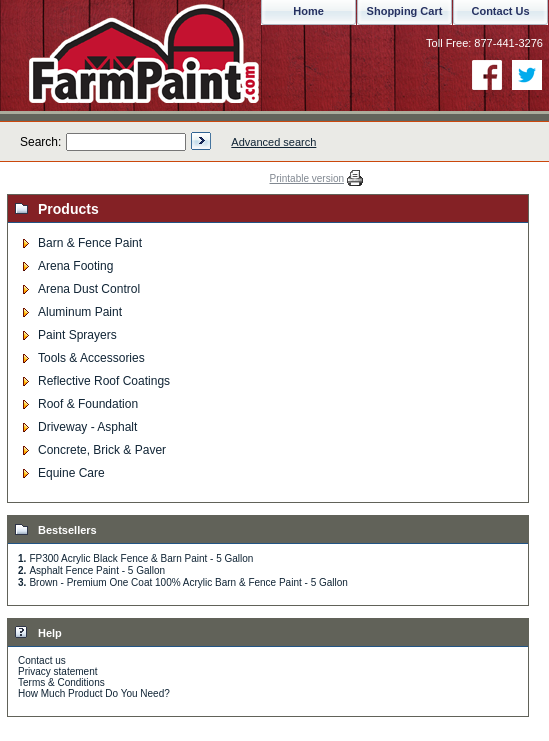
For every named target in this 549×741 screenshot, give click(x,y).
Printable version (307, 178)
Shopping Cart (405, 11)
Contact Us (500, 11)
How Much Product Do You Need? (94, 693)
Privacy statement (57, 671)
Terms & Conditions (61, 682)
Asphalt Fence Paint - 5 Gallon (97, 570)
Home (308, 11)
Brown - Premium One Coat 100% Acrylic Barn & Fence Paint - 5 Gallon (188, 582)
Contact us (42, 660)
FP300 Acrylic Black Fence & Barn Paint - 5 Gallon (141, 558)
